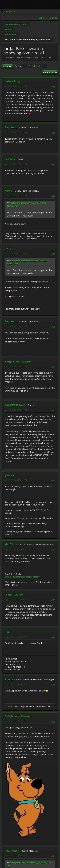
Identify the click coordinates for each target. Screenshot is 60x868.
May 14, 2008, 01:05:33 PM (15, 600)
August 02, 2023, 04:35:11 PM (16, 637)
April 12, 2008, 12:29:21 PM (16, 196)
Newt (8, 191)
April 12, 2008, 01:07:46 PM (16, 253)
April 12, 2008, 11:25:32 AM (16, 132)
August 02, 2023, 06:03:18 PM (16, 684)
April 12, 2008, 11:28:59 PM (16, 326)
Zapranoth (11, 127)
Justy (8, 248)
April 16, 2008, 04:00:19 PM (16, 480)
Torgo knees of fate (18, 362)
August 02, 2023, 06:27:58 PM (16, 721)
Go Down (8, 66)
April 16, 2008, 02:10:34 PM (16, 410)
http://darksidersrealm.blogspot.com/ (22, 577)
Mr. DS (9, 544)
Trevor (9, 679)
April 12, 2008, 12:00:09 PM (16, 164)
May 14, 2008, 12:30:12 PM (15, 549)
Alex (7, 632)
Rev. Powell (12, 851)
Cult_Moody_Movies (17, 716)
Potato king (12, 81)
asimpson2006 (14, 595)
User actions (50, 72)
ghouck (9, 475)
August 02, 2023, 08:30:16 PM (16, 856)
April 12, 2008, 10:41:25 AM (16, 86)
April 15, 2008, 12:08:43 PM (16, 367)
